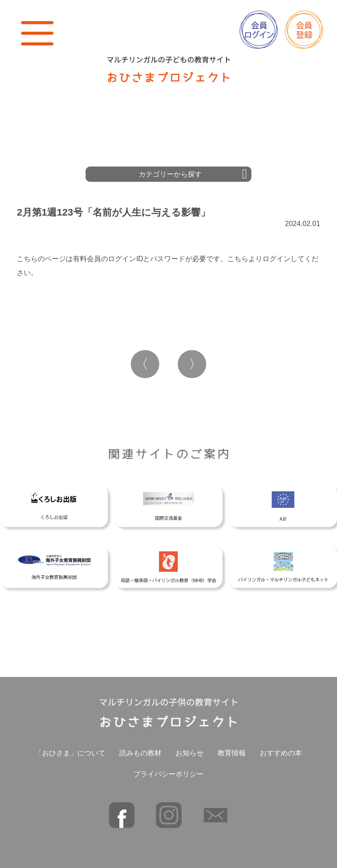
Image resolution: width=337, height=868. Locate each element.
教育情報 (232, 753)
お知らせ (190, 753)
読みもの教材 (140, 753)
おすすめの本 (281, 753)
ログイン (276, 259)
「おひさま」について (70, 753)
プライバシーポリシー (168, 774)
